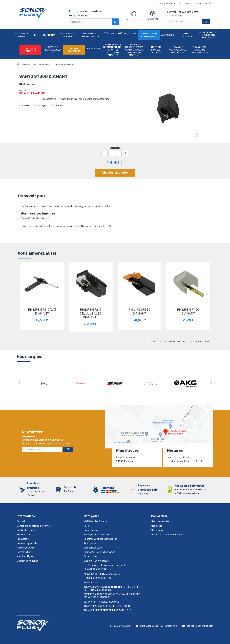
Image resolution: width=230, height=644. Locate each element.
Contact (189, 4)
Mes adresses (158, 530)
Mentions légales (26, 556)
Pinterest (57, 105)
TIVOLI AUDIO (93, 48)
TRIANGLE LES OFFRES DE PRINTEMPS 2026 (200, 50)
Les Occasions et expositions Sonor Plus (208, 35)
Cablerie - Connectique (187, 35)
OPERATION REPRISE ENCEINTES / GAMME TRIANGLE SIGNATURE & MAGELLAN (134, 50)
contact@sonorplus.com (200, 626)
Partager (41, 105)
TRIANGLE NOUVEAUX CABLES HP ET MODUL (178, 50)
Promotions (23, 539)
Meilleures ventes (26, 548)
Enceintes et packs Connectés (90, 35)
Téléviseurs (108, 34)
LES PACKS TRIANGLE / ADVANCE (156, 50)
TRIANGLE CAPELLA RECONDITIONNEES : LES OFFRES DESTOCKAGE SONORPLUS (112, 50)
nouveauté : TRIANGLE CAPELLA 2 (52, 50)
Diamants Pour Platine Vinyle (149, 35)
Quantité (115, 148)
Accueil (159, 4)
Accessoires (168, 35)
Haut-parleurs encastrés (68, 35)
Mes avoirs (157, 526)
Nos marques (174, 4)
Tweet (26, 105)
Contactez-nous (26, 530)
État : (23, 85)
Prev (19, 382)
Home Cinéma (49, 35)
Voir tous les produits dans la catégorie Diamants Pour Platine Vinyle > (173, 342)
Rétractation (24, 552)
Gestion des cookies (28, 561)
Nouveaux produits (27, 543)
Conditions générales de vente (33, 526)
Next (211, 382)
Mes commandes (160, 522)
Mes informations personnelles (168, 535)
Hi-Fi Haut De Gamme (22, 35)
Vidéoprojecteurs (127, 34)
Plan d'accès (205, 4)
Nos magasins (24, 535)
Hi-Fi (36, 35)
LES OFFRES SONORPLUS (30, 50)
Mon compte (134, 16)
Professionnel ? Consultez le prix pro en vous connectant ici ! (76, 99)
